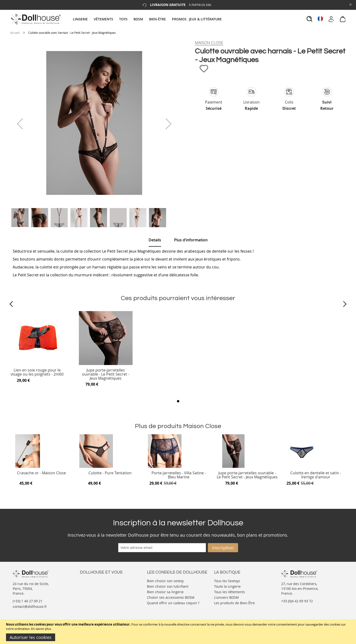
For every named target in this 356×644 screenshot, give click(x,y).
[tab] (148, 19)
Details (155, 240)
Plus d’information (191, 240)
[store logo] (36, 19)
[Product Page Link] (37, 364)
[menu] (148, 19)
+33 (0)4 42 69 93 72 (297, 601)
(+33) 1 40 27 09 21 (28, 601)
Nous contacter (92, 580)
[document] (179, 632)
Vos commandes (93, 595)
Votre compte (90, 585)
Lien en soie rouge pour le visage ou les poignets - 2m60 (37, 372)
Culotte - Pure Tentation (110, 473)
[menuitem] (83, 19)
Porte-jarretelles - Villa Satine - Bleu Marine (179, 475)
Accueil (15, 33)
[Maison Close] (209, 43)
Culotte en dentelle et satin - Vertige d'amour (316, 475)
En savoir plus (41, 629)
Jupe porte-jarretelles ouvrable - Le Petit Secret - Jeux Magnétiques (106, 374)
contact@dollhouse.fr (30, 606)
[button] (20, 124)
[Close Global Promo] (350, 4)
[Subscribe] (223, 548)
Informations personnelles (101, 590)
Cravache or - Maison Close (41, 473)
